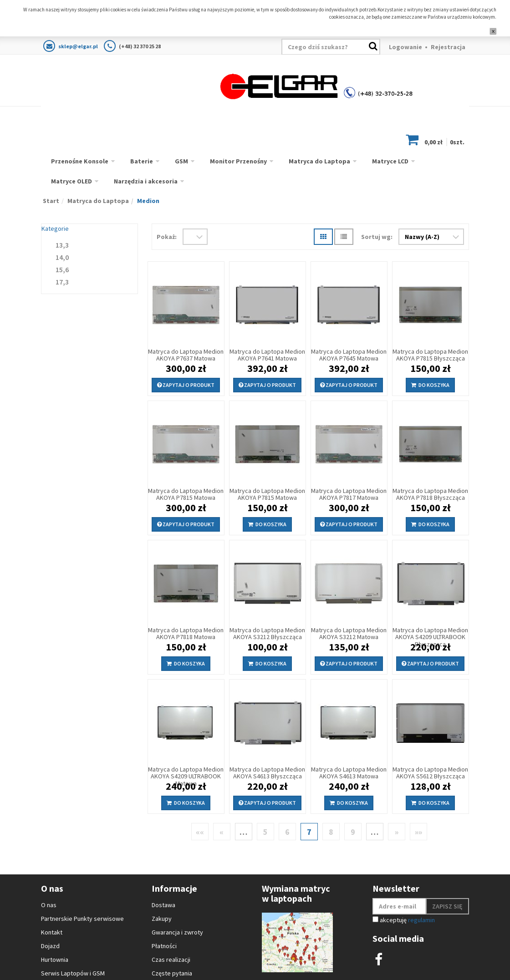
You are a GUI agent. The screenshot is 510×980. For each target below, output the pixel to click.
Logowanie (405, 47)
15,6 (62, 269)
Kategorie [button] (55, 228)
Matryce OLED (71, 181)
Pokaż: (167, 237)
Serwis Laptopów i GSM (73, 973)
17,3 (62, 282)
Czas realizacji (171, 960)
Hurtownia (55, 960)
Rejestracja (448, 47)
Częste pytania (172, 973)
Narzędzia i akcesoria (146, 181)
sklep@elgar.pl (78, 46)
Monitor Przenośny (238, 161)
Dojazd (50, 946)
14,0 (62, 257)
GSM (181, 161)
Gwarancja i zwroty (177, 932)
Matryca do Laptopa (319, 161)
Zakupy (162, 919)
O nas (49, 905)
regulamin (421, 920)
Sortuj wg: (377, 237)
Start (51, 201)
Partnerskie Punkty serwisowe (82, 919)
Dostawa (163, 905)
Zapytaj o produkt (186, 385)
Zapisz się (447, 906)
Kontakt (52, 932)
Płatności (164, 946)
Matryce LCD (390, 161)
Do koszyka (430, 385)
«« (200, 832)
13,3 (62, 245)
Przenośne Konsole (80, 161)
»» (418, 832)
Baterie (142, 161)
